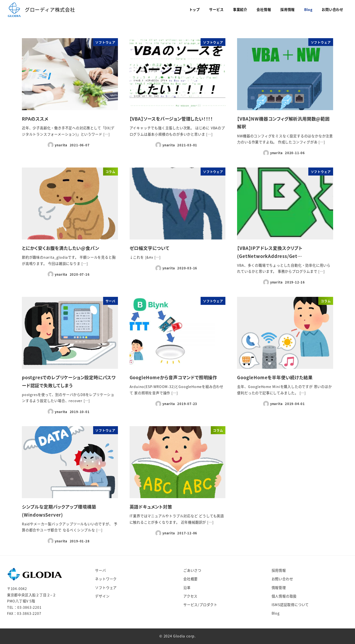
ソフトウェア (106, 588)
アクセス (190, 596)
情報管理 (279, 588)
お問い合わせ (282, 579)
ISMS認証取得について (290, 605)
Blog (276, 613)
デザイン (102, 596)
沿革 (187, 588)
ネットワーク (106, 579)
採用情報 (279, 570)
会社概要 (191, 579)
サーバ (100, 570)
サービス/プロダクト (200, 605)
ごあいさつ (192, 570)
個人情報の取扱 (284, 596)
